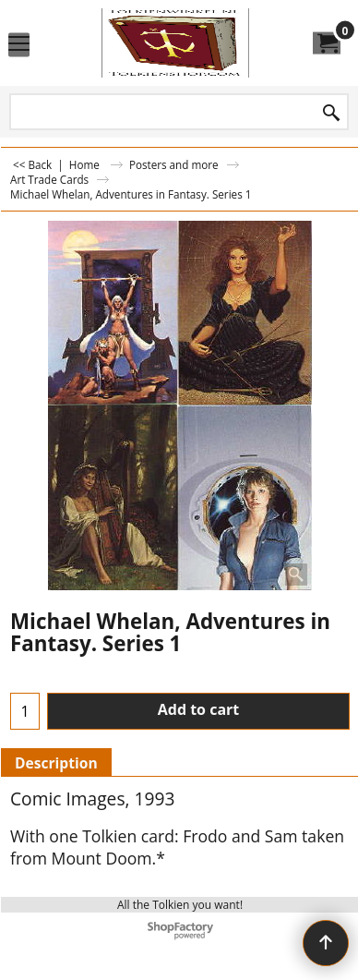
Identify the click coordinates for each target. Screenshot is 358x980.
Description (56, 763)
